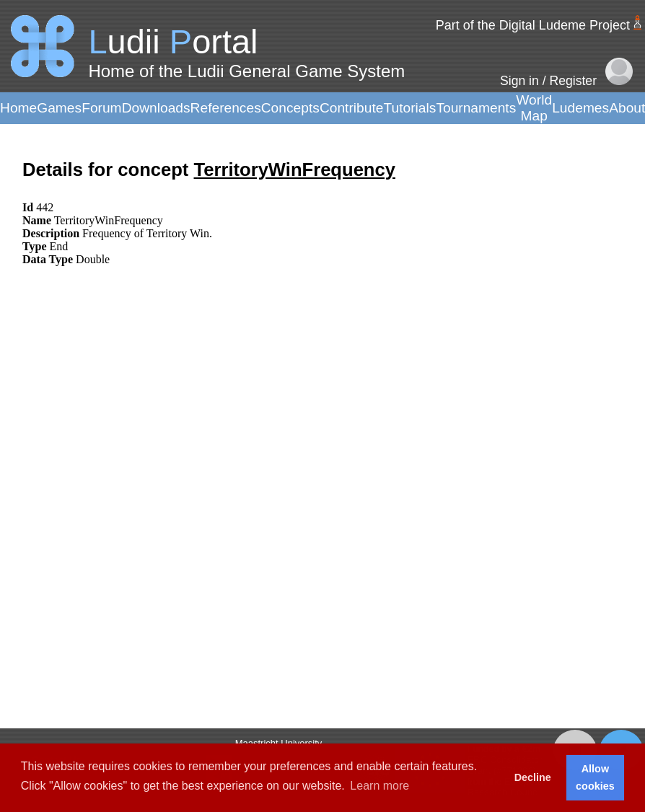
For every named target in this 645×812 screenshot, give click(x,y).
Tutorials (409, 108)
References (226, 108)
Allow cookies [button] (595, 777)
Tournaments (476, 108)
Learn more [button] (379, 786)
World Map (534, 108)
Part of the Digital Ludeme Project (533, 25)
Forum (101, 108)
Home (18, 108)
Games (59, 108)
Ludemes (580, 108)
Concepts (290, 108)
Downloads (156, 108)
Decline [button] (533, 777)
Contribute (352, 108)
